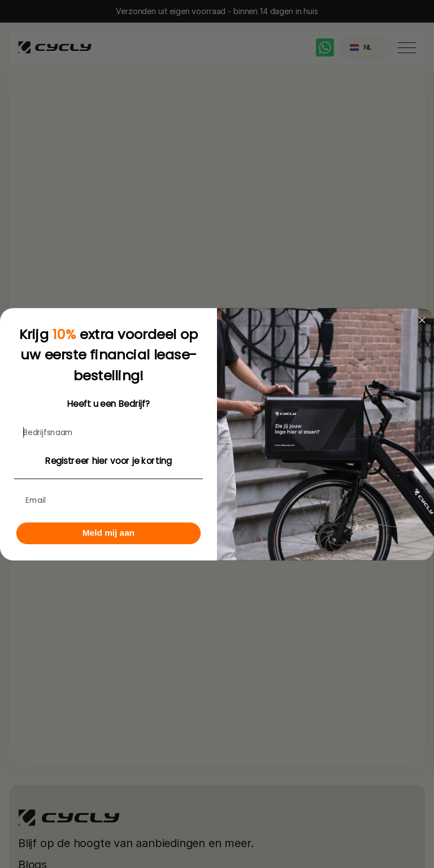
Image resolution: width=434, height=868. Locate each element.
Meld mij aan (108, 532)
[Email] (108, 500)
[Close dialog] (422, 320)
